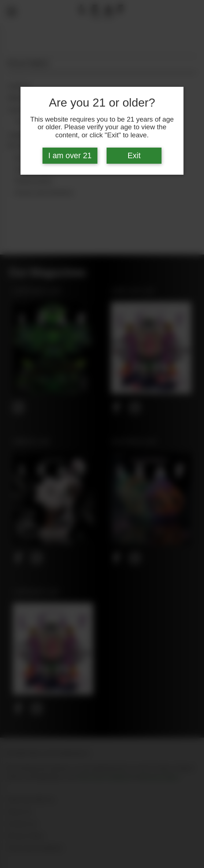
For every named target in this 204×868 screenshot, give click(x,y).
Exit (134, 156)
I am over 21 (70, 156)
